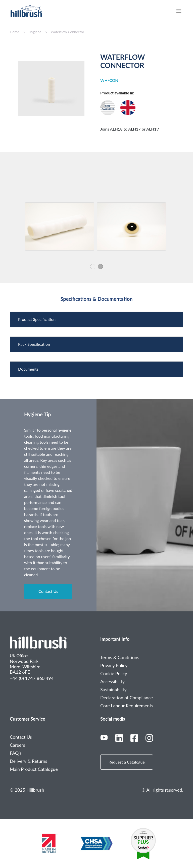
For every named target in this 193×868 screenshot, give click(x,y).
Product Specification (37, 319)
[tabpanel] (60, 226)
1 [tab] (93, 266)
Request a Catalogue (127, 762)
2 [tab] (100, 266)
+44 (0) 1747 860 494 (32, 678)
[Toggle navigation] (181, 11)
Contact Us (48, 591)
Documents (28, 369)
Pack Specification (34, 344)
